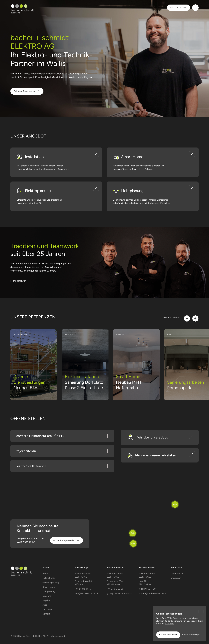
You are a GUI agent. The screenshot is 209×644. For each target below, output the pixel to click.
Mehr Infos (170, 624)
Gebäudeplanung (51, 582)
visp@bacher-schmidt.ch (86, 593)
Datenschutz (177, 574)
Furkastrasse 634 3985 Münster (115, 583)
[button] (195, 8)
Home (45, 574)
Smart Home (49, 587)
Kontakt (46, 614)
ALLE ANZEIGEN (171, 318)
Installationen (49, 578)
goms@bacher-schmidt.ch (119, 593)
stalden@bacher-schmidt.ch (152, 593)
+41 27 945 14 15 (83, 589)
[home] (27, 8)
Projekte (46, 600)
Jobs (45, 605)
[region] (104, 523)
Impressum (176, 578)
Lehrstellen (48, 609)
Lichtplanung (49, 591)
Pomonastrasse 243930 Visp (83, 583)
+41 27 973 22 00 (178, 8)
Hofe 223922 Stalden (145, 583)
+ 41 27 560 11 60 (147, 589)
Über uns (47, 596)
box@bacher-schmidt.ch (30, 539)
